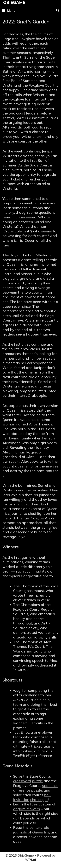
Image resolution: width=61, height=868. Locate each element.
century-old (39, 827)
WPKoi (30, 860)
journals (20, 832)
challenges (39, 800)
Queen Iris (41, 832)
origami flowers (27, 809)
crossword (22, 781)
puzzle (37, 781)
